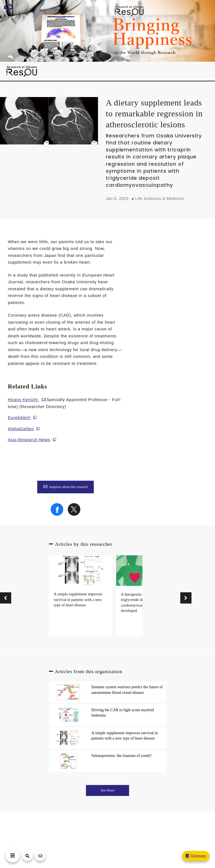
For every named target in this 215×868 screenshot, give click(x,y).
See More (108, 790)
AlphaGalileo (21, 429)
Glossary (195, 856)
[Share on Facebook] (57, 514)
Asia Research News (29, 440)
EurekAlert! (19, 417)
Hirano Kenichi (23, 400)
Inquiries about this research (66, 487)
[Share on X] (74, 514)
